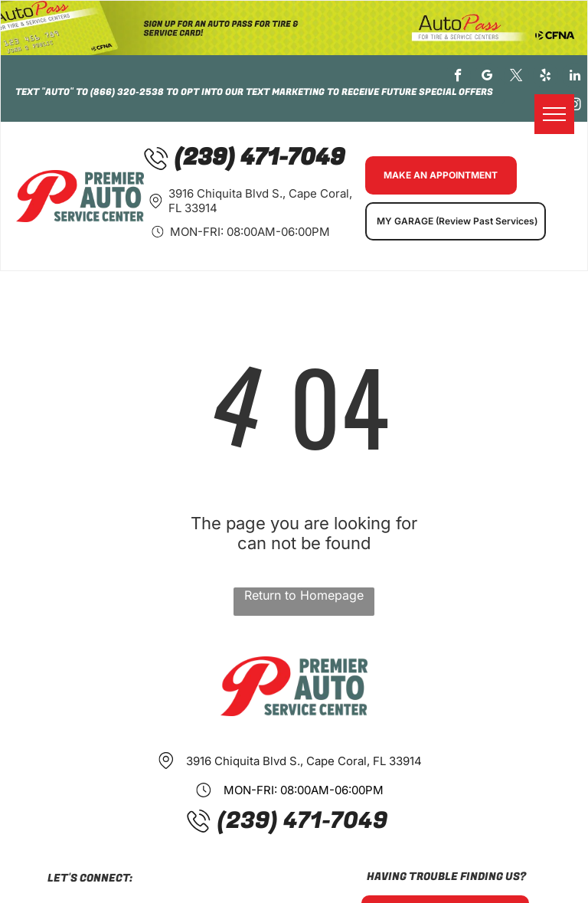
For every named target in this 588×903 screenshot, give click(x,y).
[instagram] (575, 106)
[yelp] (546, 77)
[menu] (554, 114)
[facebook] (458, 77)
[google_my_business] (487, 77)
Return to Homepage (304, 595)
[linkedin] (575, 77)
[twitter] (516, 77)
